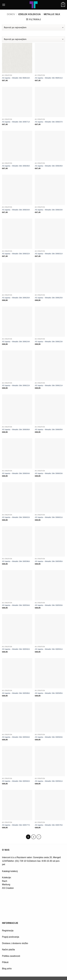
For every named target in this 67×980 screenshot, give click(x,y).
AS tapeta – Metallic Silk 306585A (49, 693)
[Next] (39, 837)
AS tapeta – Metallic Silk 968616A (16, 78)
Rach (5, 881)
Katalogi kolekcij (10, 871)
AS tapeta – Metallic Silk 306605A (49, 429)
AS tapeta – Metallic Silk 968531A (49, 78)
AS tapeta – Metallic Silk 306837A (49, 122)
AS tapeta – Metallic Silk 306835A (49, 166)
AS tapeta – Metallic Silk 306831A (49, 254)
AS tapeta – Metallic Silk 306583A (49, 737)
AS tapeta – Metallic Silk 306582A (16, 781)
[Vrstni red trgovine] (33, 28)
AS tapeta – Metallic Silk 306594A (16, 605)
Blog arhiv (7, 969)
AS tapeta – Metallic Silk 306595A (49, 561)
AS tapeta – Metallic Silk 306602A (16, 517)
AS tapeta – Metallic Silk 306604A (16, 473)
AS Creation (8, 888)
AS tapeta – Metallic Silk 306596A (16, 561)
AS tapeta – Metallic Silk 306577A (16, 825)
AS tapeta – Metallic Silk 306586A (16, 693)
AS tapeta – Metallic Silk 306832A (16, 254)
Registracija (8, 931)
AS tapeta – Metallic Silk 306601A (49, 517)
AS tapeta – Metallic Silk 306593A (49, 605)
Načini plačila (8, 950)
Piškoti (5, 962)
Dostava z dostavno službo (15, 943)
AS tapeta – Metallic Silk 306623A (49, 342)
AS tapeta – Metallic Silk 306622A (16, 385)
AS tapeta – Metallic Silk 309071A (16, 122)
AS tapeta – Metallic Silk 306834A (16, 210)
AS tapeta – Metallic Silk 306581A (49, 781)
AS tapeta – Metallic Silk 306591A (49, 649)
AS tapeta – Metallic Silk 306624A (16, 342)
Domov (11, 14)
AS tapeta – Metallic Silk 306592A (16, 649)
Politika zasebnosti (11, 956)
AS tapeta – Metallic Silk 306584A (16, 737)
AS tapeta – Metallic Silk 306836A (16, 166)
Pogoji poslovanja (11, 937)
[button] (4, 5)
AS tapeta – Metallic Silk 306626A (16, 298)
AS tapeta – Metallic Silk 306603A (49, 473)
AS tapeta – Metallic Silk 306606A (16, 429)
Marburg (6, 884)
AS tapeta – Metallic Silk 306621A (49, 385)
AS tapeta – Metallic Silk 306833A (49, 210)
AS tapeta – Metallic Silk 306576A (49, 825)
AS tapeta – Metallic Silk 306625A (49, 298)
